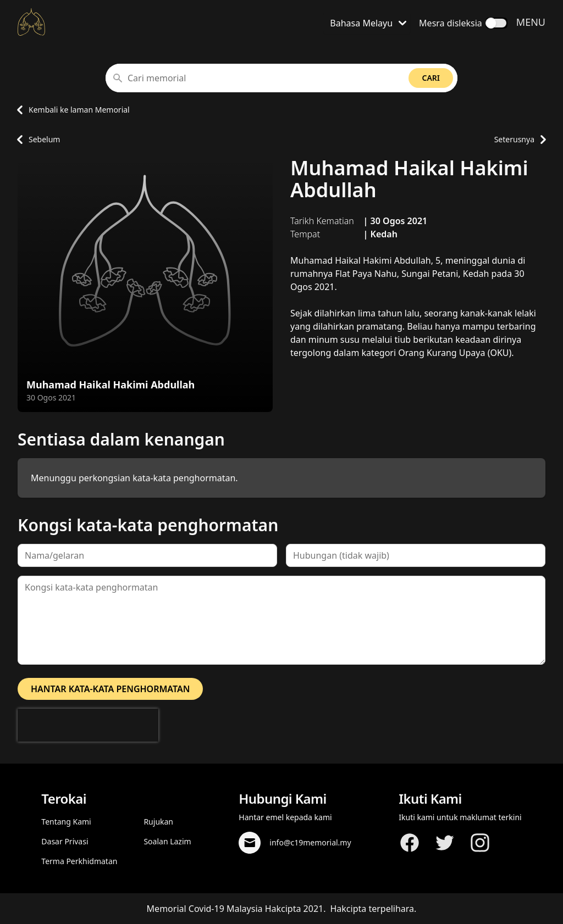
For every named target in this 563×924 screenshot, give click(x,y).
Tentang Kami (66, 822)
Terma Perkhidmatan (79, 861)
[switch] (496, 23)
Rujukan (158, 822)
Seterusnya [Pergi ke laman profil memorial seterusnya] (520, 140)
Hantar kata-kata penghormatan (110, 689)
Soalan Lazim (167, 841)
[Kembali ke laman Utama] (31, 22)
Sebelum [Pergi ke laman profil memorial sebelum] (35, 140)
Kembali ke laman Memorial (70, 110)
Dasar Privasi (65, 841)
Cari (431, 78)
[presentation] (88, 725)
